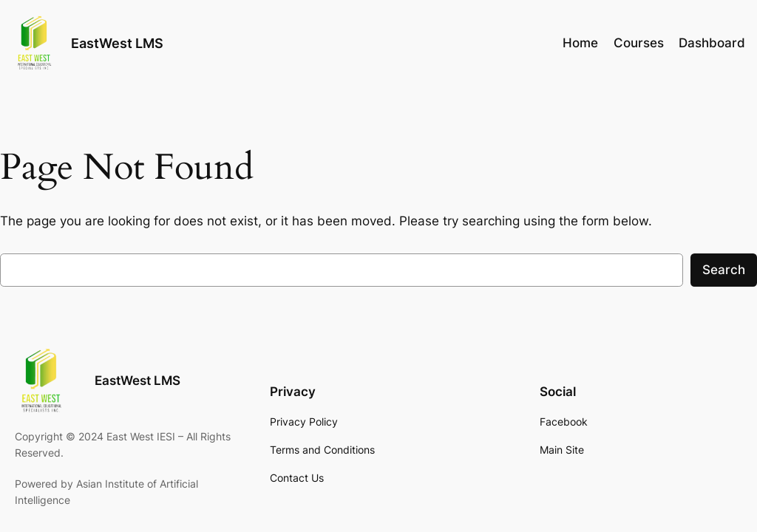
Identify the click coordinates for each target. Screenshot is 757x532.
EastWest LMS (117, 43)
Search (724, 270)
